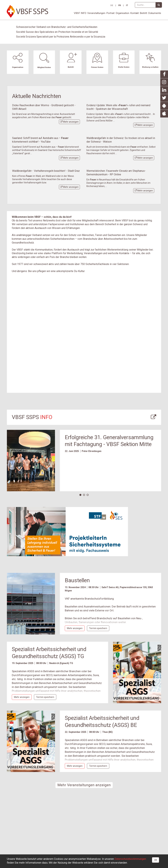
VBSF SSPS (32, 417)
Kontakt (135, 13)
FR (120, 5)
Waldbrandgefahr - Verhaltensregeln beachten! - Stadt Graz (46, 171)
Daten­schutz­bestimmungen (130, 859)
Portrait (110, 13)
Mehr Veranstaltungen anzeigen (84, 785)
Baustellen (77, 580)
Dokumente (155, 13)
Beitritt (143, 13)
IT (127, 5)
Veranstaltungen (96, 13)
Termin (98, 628)
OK (156, 860)
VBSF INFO (80, 13)
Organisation (122, 13)
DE (112, 5)
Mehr (69, 122)
